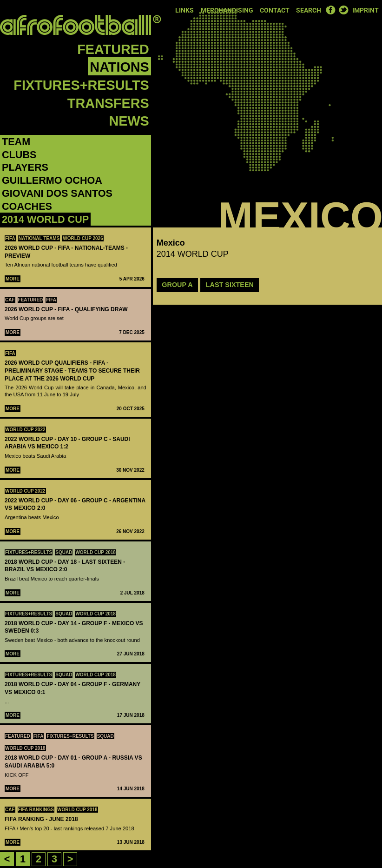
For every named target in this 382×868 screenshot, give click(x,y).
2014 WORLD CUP (45, 219)
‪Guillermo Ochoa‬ (52, 180)
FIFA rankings (36, 810)
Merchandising (227, 10)
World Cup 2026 (83, 238)
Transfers (108, 103)
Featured (113, 49)
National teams (39, 238)
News (129, 121)
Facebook (330, 10)
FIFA (10, 238)
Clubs (19, 155)
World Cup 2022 (25, 430)
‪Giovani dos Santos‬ (57, 193)
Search (309, 10)
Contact (275, 10)
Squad (64, 552)
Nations (119, 67)
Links (184, 10)
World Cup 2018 (95, 552)
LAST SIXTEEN (230, 285)
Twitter (343, 10)
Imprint (366, 10)
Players (25, 167)
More (13, 279)
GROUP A (177, 285)
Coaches (27, 206)
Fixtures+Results (81, 85)
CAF (10, 300)
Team (16, 142)
